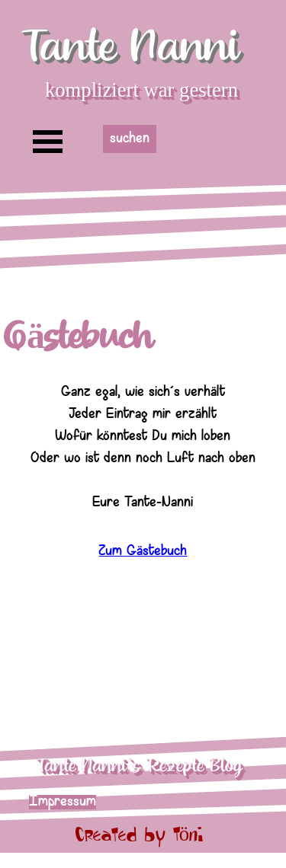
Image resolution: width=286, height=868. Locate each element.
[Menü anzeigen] (48, 142)
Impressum (63, 802)
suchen (130, 139)
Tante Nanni (130, 47)
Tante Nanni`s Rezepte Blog (139, 766)
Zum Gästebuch (143, 559)
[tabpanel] (143, 452)
